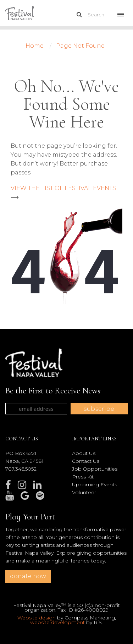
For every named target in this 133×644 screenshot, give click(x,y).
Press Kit (83, 477)
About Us (84, 453)
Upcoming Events (95, 485)
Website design (37, 618)
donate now (28, 576)
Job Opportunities (95, 469)
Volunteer (84, 492)
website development (57, 622)
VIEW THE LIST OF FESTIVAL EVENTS (63, 188)
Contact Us (86, 461)
